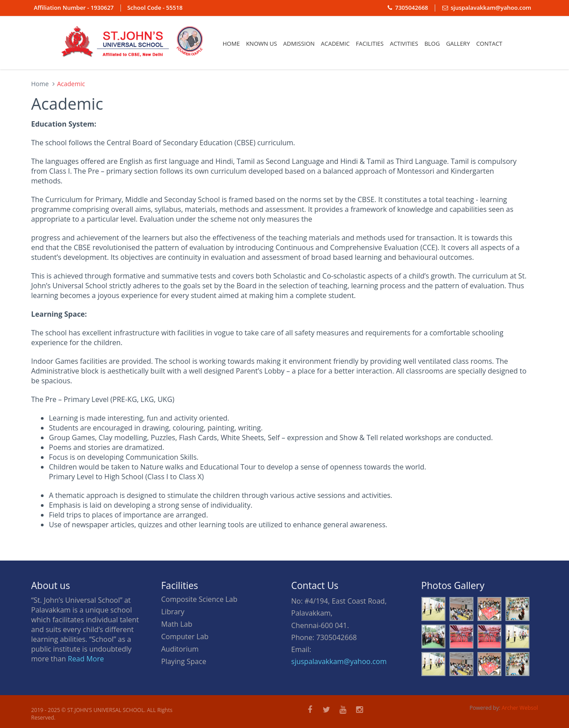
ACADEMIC (335, 44)
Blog (432, 44)
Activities (404, 44)
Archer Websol (520, 708)
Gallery (458, 44)
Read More (86, 659)
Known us (261, 44)
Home (231, 44)
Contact (489, 44)
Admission (299, 44)
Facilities (370, 44)
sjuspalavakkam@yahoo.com (339, 661)
